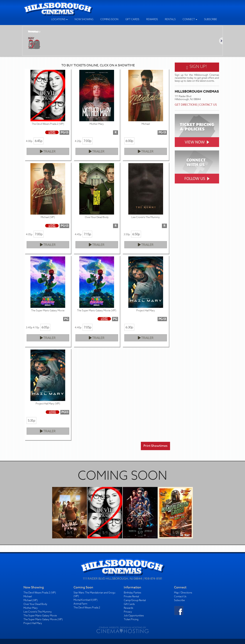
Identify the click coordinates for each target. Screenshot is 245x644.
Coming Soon (109, 19)
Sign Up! (197, 67)
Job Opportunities (134, 616)
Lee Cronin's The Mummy (38, 612)
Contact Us (208, 105)
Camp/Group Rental (135, 600)
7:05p (88, 327)
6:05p (45, 327)
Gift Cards (132, 19)
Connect (190, 19)
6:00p (129, 141)
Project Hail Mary (33, 623)
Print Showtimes (155, 446)
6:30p (129, 327)
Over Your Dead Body (35, 604)
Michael (28, 596)
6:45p (39, 141)
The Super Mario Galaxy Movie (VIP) (43, 619)
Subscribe (211, 19)
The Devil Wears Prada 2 (87, 608)
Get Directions (186, 105)
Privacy (128, 612)
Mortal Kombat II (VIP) (86, 600)
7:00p (87, 141)
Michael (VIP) (31, 600)
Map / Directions (183, 593)
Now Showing (84, 19)
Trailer (48, 151)
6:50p (136, 234)
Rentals (170, 19)
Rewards (152, 19)
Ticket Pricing (131, 619)
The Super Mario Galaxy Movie (40, 616)
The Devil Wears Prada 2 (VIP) (40, 593)
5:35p (31, 421)
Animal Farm (80, 604)
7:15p (87, 234)
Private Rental (131, 596)
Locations (59, 19)
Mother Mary (31, 608)
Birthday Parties (132, 593)
